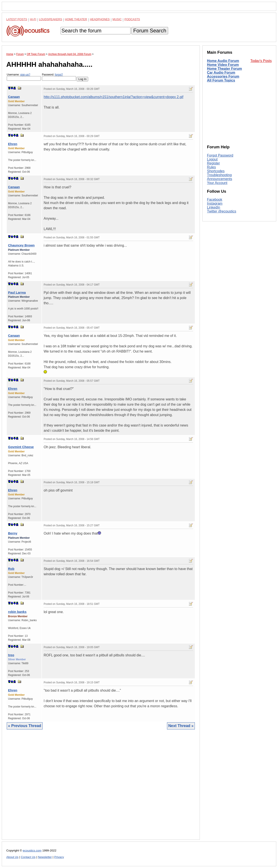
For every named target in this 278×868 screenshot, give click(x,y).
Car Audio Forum (221, 73)
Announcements (220, 179)
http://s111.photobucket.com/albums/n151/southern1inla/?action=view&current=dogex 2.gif (113, 97)
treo (11, 655)
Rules (211, 167)
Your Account (217, 183)
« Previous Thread (25, 726)
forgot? (59, 75)
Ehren (13, 144)
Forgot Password (220, 155)
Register (213, 163)
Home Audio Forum (223, 61)
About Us (12, 857)
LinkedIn (214, 207)
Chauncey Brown (21, 245)
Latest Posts (17, 19)
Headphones (100, 19)
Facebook (215, 200)
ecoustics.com (32, 850)
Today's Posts (261, 61)
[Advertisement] (101, 788)
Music (117, 19)
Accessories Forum (223, 76)
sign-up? (25, 75)
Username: (24, 77)
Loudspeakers (51, 19)
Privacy (59, 857)
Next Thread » (181, 726)
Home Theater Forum (224, 69)
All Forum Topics (221, 80)
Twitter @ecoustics (222, 211)
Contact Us (28, 857)
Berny (13, 533)
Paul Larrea (17, 292)
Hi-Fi (33, 19)
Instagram (215, 203)
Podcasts (132, 19)
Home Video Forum (223, 65)
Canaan (14, 97)
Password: (59, 77)
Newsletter (45, 857)
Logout (212, 159)
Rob (11, 569)
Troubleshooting (219, 175)
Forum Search (150, 31)
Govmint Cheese (21, 447)
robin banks (17, 612)
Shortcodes (216, 171)
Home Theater (76, 19)
